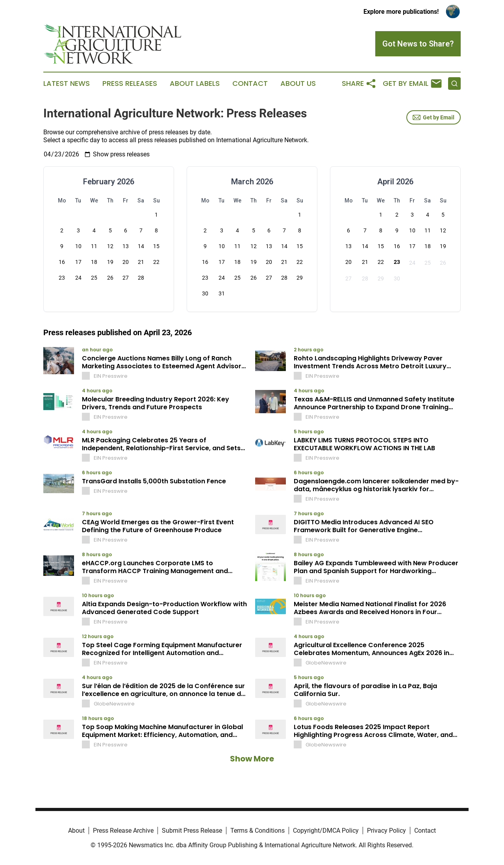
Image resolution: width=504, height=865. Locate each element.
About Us (298, 84)
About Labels (195, 84)
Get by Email (434, 117)
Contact (250, 84)
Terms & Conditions (258, 831)
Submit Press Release (192, 831)
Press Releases (130, 84)
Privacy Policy (386, 831)
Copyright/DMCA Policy (326, 831)
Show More (252, 759)
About (76, 831)
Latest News (67, 84)
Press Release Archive (123, 831)
